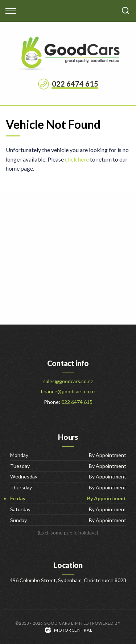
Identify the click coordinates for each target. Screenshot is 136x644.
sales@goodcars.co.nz (68, 381)
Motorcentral (69, 630)
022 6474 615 (75, 84)
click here (77, 159)
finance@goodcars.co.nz (68, 391)
